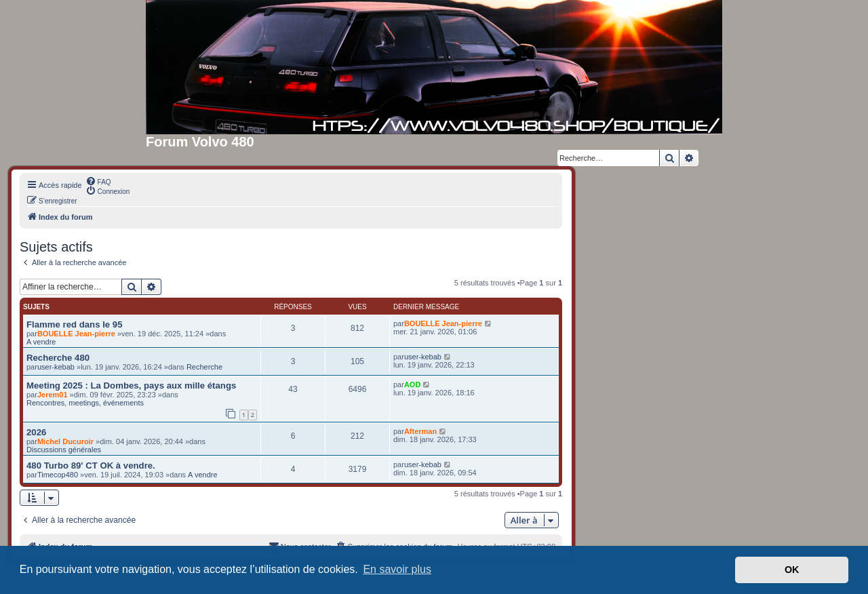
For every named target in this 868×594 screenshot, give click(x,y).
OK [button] (792, 570)
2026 (36, 432)
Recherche (204, 367)
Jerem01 (53, 395)
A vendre (41, 342)
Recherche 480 (58, 358)
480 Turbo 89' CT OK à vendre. (91, 466)
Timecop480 (58, 475)
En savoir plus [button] (397, 569)
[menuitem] (98, 181)
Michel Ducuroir (65, 441)
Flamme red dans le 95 (74, 324)
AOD (412, 384)
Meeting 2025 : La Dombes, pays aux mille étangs (131, 385)
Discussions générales (64, 450)
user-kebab (56, 367)
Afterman (420, 431)
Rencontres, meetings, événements (85, 403)
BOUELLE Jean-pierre (76, 334)
